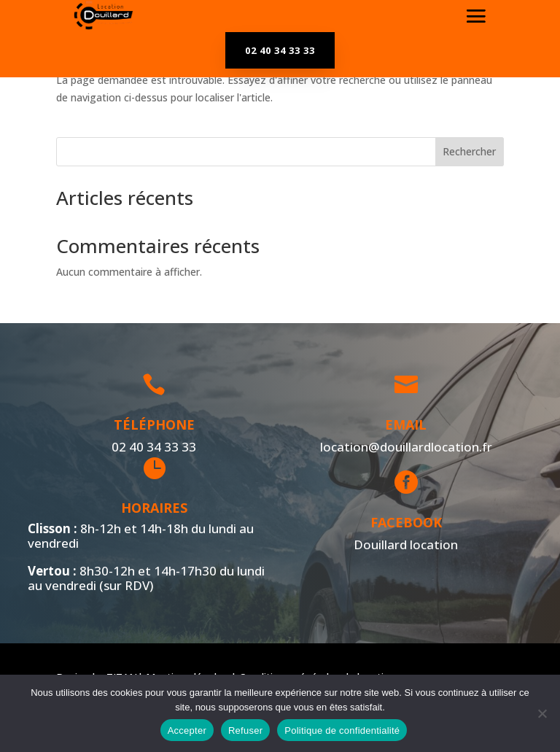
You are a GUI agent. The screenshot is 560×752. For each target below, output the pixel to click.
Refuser (245, 730)
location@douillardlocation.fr (403, 447)
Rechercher (469, 151)
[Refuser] (542, 713)
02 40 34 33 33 (280, 50)
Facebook (403, 522)
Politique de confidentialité (342, 730)
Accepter (187, 730)
